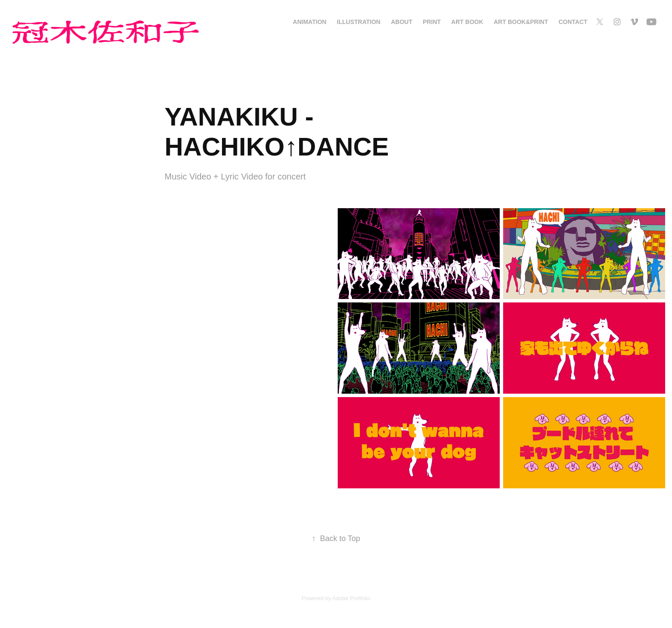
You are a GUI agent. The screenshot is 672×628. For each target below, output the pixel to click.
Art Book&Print (521, 22)
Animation (309, 22)
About (402, 22)
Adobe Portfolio (351, 598)
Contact (573, 22)
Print (432, 22)
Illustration (359, 22)
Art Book (467, 22)
